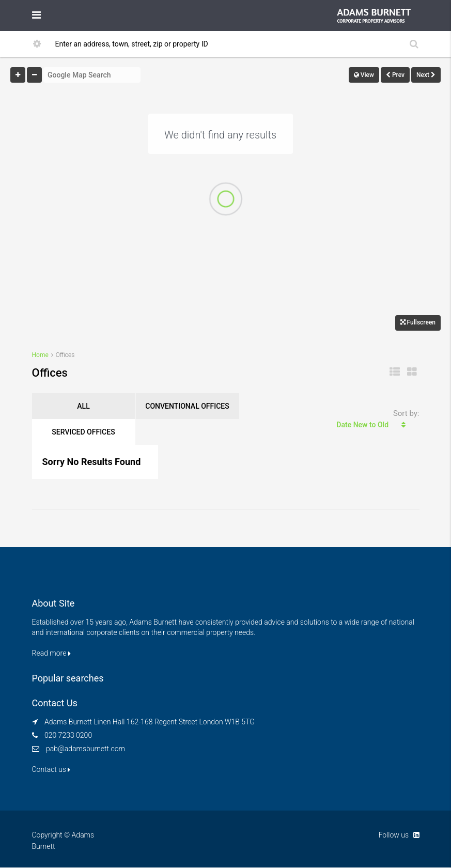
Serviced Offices (83, 432)
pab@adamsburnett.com (85, 749)
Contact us (51, 769)
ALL (83, 406)
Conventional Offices (187, 406)
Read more (51, 653)
